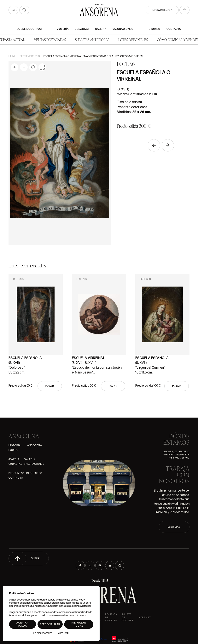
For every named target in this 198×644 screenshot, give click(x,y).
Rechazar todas (79, 624)
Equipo (13, 450)
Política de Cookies (43, 633)
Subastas (82, 29)
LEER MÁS (174, 527)
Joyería (63, 29)
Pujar (50, 386)
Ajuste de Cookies (128, 618)
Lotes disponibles (133, 40)
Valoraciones (123, 29)
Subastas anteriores (92, 40)
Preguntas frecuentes (25, 473)
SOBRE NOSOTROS (29, 29)
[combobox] (13, 10)
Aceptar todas (22, 624)
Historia (15, 445)
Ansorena (35, 445)
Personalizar (50, 624)
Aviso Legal (64, 633)
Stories (154, 29)
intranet (144, 618)
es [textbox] (13, 10)
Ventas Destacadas (50, 40)
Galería (101, 29)
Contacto (174, 29)
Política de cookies (111, 618)
